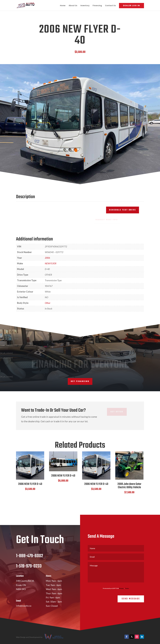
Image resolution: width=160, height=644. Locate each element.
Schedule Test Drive (123, 210)
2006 (47, 258)
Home (63, 6)
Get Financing (80, 381)
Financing (97, 6)
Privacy (121, 588)
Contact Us (110, 6)
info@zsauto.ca (24, 606)
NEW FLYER (51, 263)
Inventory (85, 6)
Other (48, 303)
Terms (127, 588)
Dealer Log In (131, 6)
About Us (73, 6)
